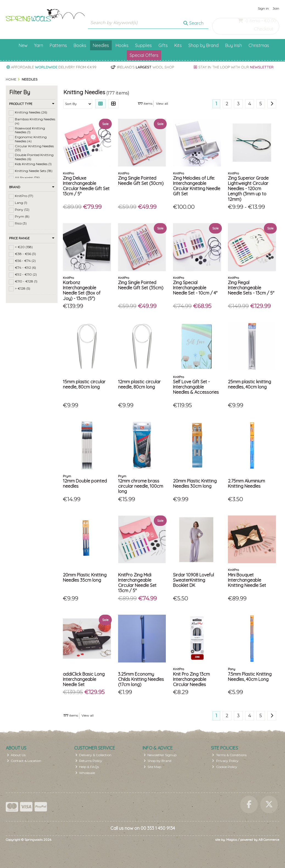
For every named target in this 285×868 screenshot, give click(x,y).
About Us (16, 755)
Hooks (122, 45)
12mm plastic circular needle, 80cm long (139, 384)
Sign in (263, 8)
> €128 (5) (23, 288)
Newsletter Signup (160, 755)
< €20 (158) (24, 247)
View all (162, 103)
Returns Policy (89, 761)
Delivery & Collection (93, 755)
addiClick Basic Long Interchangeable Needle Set (84, 679)
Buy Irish (234, 45)
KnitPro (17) (24, 196)
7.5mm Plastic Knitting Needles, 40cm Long (250, 677)
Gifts (163, 45)
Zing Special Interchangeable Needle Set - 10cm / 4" (195, 288)
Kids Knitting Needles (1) (33, 164)
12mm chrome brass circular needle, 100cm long (141, 486)
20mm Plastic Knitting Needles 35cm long (85, 577)
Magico (232, 840)
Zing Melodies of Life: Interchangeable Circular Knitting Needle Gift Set (197, 186)
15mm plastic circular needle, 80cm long (84, 384)
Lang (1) (21, 203)
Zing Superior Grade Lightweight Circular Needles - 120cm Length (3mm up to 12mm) (248, 189)
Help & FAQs (87, 767)
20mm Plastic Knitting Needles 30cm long (195, 483)
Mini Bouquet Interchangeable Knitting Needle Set (247, 580)
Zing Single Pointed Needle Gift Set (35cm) (141, 285)
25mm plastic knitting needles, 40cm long (249, 384)
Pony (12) (22, 210)
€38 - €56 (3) (25, 254)
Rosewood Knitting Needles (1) (30, 130)
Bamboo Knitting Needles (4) (35, 121)
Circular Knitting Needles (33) (34, 148)
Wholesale (85, 773)
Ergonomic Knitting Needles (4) (31, 139)
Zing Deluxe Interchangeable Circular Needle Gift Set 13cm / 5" (86, 186)
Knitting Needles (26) (31, 112)
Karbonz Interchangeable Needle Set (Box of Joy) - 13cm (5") (82, 290)
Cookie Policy (225, 767)
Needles (101, 45)
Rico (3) (21, 223)
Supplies (143, 45)
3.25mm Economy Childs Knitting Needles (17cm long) (141, 679)
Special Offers (144, 55)
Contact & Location (24, 761)
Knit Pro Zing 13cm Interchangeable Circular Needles (191, 679)
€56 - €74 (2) (25, 261)
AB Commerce (269, 840)
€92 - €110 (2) (26, 274)
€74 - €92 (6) (25, 267)
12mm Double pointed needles (85, 483)
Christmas (259, 45)
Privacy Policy (225, 761)
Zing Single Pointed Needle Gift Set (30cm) (141, 181)
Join (276, 8)
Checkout (264, 29)
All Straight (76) (27, 178)
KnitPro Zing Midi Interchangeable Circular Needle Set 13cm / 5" (137, 583)
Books (80, 45)
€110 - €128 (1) (26, 281)
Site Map (153, 767)
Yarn (39, 45)
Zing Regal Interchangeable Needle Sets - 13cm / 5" (251, 288)
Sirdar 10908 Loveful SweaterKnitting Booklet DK (193, 580)
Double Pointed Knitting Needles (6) (34, 157)
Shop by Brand (203, 45)
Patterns (58, 45)
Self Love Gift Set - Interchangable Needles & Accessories (196, 387)
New (23, 45)
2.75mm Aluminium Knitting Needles (246, 483)
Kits (178, 45)
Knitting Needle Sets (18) (34, 171)
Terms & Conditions (229, 755)
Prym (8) (22, 216)
